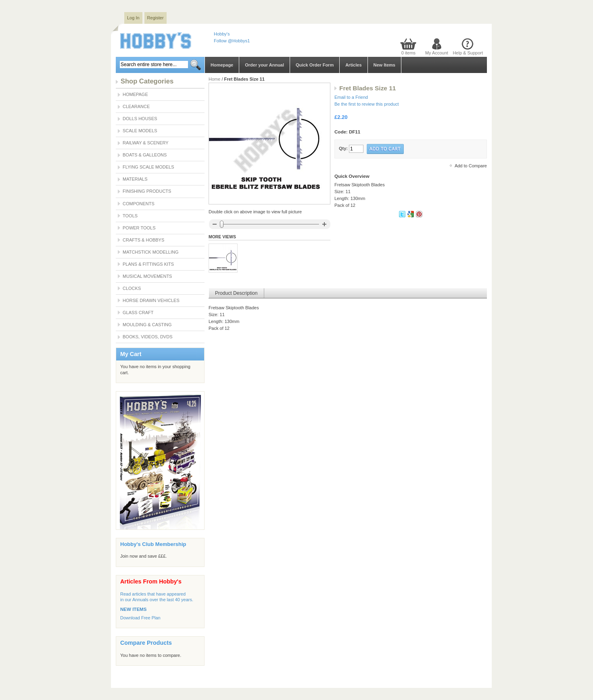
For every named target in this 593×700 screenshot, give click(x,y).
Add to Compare (471, 166)
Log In (133, 18)
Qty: (343, 148)
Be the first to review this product (367, 104)
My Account (437, 53)
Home (214, 79)
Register (156, 18)
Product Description (236, 293)
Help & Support (468, 53)
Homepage (222, 65)
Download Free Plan (140, 618)
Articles (353, 65)
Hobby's (222, 34)
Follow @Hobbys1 (232, 41)
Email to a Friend (351, 97)
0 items (408, 53)
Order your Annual (264, 65)
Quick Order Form (315, 65)
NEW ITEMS (133, 609)
